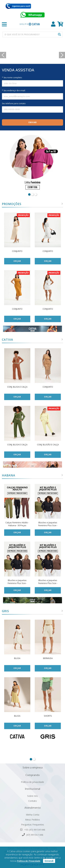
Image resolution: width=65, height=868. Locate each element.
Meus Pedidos (32, 820)
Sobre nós (32, 796)
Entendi (49, 861)
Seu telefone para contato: (14, 103)
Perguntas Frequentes (33, 825)
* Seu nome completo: (12, 78)
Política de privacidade (32, 782)
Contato (33, 801)
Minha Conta (33, 815)
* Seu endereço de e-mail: (14, 90)
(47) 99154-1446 (32, 835)
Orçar (17, 261)
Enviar (33, 122)
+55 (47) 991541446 (32, 830)
